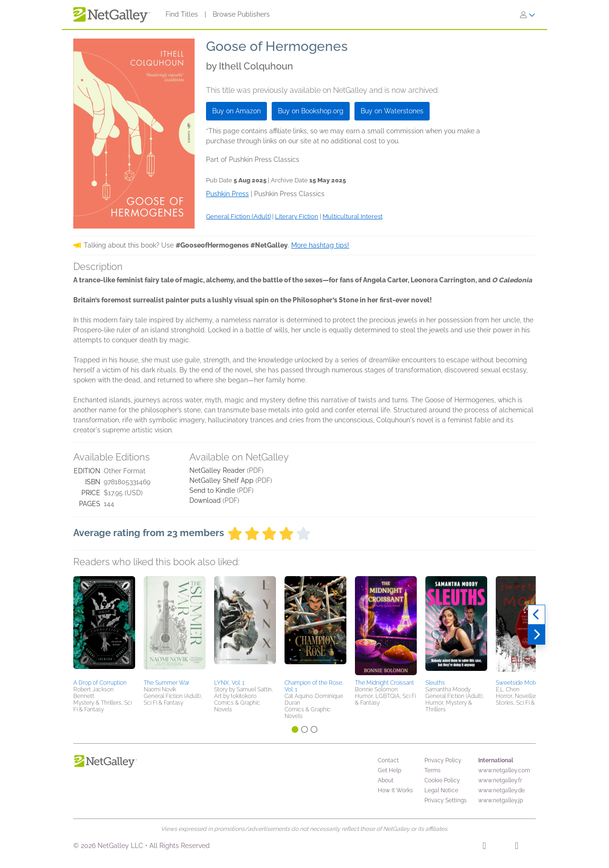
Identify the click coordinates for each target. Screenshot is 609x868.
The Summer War (167, 683)
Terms (432, 770)
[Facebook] (484, 847)
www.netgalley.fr (500, 780)
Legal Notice (441, 790)
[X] (516, 847)
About (386, 780)
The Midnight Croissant (384, 683)
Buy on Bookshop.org (311, 111)
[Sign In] (528, 15)
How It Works (395, 790)
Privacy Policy (443, 760)
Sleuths (435, 683)
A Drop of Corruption (100, 683)
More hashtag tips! (320, 245)
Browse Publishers (241, 14)
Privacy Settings (446, 800)
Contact (388, 760)
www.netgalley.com (504, 770)
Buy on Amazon (236, 111)
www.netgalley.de (501, 790)
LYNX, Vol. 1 (229, 683)
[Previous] (536, 615)
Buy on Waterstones (392, 111)
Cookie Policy (442, 780)
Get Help (389, 770)
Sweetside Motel (518, 683)
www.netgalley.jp (501, 800)
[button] (104, 626)
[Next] (536, 635)
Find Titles (182, 14)
